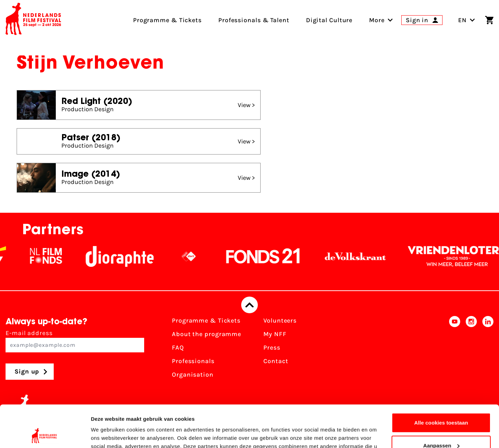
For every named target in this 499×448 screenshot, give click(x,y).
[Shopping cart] (489, 20)
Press (272, 348)
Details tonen (107, 434)
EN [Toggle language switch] (467, 20)
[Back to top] (249, 305)
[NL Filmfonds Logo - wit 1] (50, 256)
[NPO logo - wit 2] (193, 256)
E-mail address (75, 341)
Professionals (193, 361)
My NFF (275, 334)
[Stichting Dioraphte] (124, 256)
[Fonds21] (267, 256)
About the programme (207, 334)
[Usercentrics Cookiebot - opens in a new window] (45, 434)
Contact (276, 361)
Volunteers (280, 320)
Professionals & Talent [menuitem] (254, 20)
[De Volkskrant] (359, 256)
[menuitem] (377, 20)
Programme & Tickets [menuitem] (167, 20)
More (377, 20)
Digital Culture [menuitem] (329, 20)
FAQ (178, 348)
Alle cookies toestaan (441, 383)
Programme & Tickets (206, 320)
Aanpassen (441, 406)
